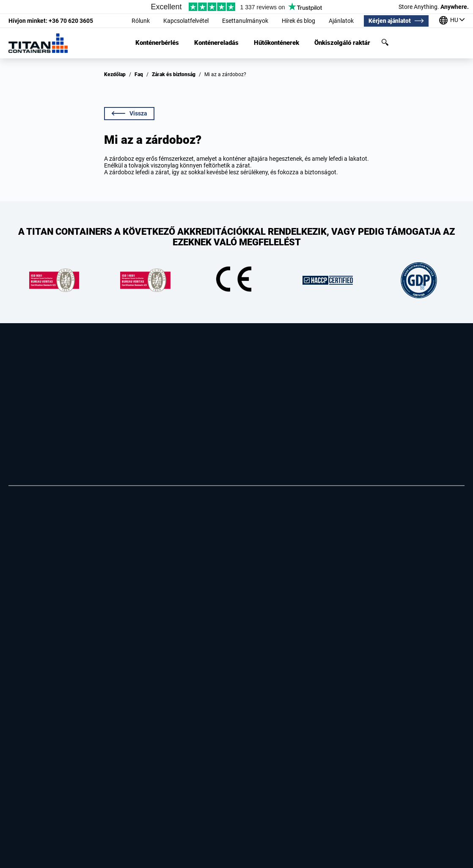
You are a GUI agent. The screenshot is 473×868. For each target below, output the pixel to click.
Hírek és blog (298, 21)
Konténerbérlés (157, 43)
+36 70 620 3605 (51, 21)
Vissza (129, 113)
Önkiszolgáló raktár (342, 43)
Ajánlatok (341, 21)
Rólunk (141, 21)
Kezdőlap (115, 74)
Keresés (385, 42)
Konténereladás (216, 43)
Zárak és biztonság (174, 74)
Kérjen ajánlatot (390, 21)
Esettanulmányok (245, 21)
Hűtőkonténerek (276, 43)
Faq (139, 74)
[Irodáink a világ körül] (452, 21)
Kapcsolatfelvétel (186, 21)
